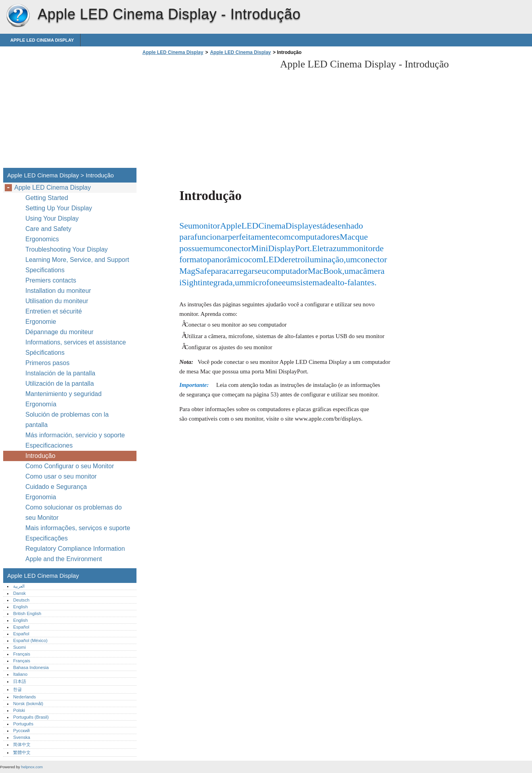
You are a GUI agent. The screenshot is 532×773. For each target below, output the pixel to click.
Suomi (19, 647)
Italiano (20, 674)
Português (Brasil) (31, 717)
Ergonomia (41, 497)
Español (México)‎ (30, 640)
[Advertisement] (207, 114)
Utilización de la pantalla (60, 384)
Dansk (19, 593)
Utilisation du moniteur (58, 301)
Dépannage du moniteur (60, 332)
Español (21, 627)
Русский (21, 731)
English (20, 607)
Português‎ (23, 724)
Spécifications (45, 353)
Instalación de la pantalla (60, 373)
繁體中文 (22, 752)
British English (27, 613)
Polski (19, 710)
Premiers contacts (51, 280)
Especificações (47, 538)
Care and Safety (49, 229)
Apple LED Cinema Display (18, 16)
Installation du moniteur (58, 291)
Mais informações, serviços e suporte (78, 528)
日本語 (20, 681)
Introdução (40, 456)
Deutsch (21, 600)
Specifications (45, 270)
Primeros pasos (47, 363)
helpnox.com (32, 767)
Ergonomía (41, 404)
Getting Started (47, 198)
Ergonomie (41, 322)
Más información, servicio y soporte (75, 435)
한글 (17, 689)
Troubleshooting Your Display (67, 249)
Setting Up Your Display (59, 208)
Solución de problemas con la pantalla (67, 420)
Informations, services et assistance (76, 342)
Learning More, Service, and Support (77, 260)
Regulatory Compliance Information (75, 549)
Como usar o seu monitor (62, 476)
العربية (19, 586)
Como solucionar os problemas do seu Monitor (74, 512)
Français (22, 654)
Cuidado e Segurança (57, 487)
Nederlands (24, 697)
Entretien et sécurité (55, 311)
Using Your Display (53, 218)
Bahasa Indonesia (31, 667)
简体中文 (22, 744)
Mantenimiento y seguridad (64, 394)
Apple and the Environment (64, 559)
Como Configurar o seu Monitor (70, 466)
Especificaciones (49, 445)
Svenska (22, 737)
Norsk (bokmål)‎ (28, 704)
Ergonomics (42, 239)
